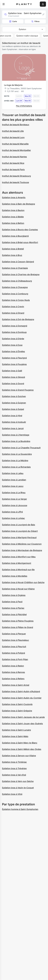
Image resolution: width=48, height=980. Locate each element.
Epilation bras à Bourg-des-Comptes (20, 230)
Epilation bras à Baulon (13, 210)
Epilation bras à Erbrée (13, 339)
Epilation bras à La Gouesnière (17, 454)
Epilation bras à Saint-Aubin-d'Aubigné (21, 691)
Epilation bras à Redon (13, 666)
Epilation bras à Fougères (14, 364)
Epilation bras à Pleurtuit (14, 647)
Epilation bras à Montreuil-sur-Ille (18, 570)
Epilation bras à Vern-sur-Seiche (18, 781)
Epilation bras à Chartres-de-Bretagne (21, 274)
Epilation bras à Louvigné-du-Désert (20, 531)
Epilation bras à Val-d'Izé (14, 775)
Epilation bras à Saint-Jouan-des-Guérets (22, 724)
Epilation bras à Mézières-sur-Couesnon (22, 544)
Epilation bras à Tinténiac (14, 762)
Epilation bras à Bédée (13, 217)
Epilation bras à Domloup (14, 332)
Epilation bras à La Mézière (15, 460)
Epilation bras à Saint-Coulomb (17, 704)
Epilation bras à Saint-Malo (15, 736)
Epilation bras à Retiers (13, 679)
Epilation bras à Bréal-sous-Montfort (20, 242)
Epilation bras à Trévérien (14, 768)
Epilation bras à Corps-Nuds (16, 300)
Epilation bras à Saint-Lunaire (16, 730)
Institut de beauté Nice (13, 163)
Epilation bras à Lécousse (15, 505)
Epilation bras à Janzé (13, 428)
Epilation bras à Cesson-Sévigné (18, 262)
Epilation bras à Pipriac (13, 608)
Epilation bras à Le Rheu (14, 493)
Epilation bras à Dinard (13, 313)
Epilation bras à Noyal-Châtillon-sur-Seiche (23, 582)
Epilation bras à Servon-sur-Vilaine (19, 756)
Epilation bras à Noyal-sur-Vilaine (18, 589)
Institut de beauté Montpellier (16, 150)
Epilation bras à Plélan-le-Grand (18, 627)
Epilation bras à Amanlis (14, 197)
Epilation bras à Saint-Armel (16, 685)
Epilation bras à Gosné (13, 384)
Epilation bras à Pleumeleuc (15, 640)
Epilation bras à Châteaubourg (17, 281)
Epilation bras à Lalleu (13, 473)
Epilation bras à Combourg (15, 294)
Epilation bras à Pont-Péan (15, 659)
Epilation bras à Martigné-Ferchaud (19, 537)
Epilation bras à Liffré (12, 512)
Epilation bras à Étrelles (14, 351)
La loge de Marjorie (13, 85)
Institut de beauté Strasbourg (16, 176)
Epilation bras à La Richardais (16, 467)
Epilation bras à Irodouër (14, 422)
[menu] (4, 4)
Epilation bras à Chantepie (15, 268)
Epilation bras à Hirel (12, 416)
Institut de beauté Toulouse (15, 182)
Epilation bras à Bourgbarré (15, 236)
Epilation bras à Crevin (13, 307)
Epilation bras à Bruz (12, 255)
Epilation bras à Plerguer (14, 634)
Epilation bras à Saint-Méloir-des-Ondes (22, 749)
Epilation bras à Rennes (14, 672)
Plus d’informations (24, 106)
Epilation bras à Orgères (14, 595)
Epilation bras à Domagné (15, 326)
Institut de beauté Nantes (14, 157)
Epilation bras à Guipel (13, 409)
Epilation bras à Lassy (13, 486)
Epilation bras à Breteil (13, 249)
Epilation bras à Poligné (14, 653)
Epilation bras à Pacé (12, 602)
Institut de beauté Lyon (13, 137)
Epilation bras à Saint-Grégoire (17, 711)
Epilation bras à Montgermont (17, 563)
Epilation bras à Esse (12, 345)
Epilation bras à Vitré (12, 794)
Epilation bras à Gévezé (14, 377)
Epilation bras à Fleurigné (14, 358)
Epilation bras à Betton (13, 223)
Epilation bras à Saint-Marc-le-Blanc (20, 743)
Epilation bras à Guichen (14, 396)
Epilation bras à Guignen (14, 403)
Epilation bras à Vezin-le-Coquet (18, 788)
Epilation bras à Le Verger (14, 499)
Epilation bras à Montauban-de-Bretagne (22, 550)
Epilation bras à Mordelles (15, 576)
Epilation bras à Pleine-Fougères (18, 621)
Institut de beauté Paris (13, 169)
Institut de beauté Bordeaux (16, 125)
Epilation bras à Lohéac (13, 518)
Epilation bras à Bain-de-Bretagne (18, 204)
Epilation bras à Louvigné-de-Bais (19, 525)
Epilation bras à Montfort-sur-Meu (19, 557)
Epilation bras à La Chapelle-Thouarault (21, 448)
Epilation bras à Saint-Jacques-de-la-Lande (23, 717)
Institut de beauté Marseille (15, 144)
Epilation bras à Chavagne (15, 287)
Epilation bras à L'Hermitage (16, 435)
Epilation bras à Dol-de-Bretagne (18, 319)
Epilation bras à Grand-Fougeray (18, 390)
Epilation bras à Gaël (12, 371)
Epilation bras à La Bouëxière (16, 441)
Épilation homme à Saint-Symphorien (20, 809)
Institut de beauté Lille (13, 131)
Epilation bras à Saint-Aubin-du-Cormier (22, 698)
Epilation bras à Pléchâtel (14, 614)
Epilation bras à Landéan (14, 480)
